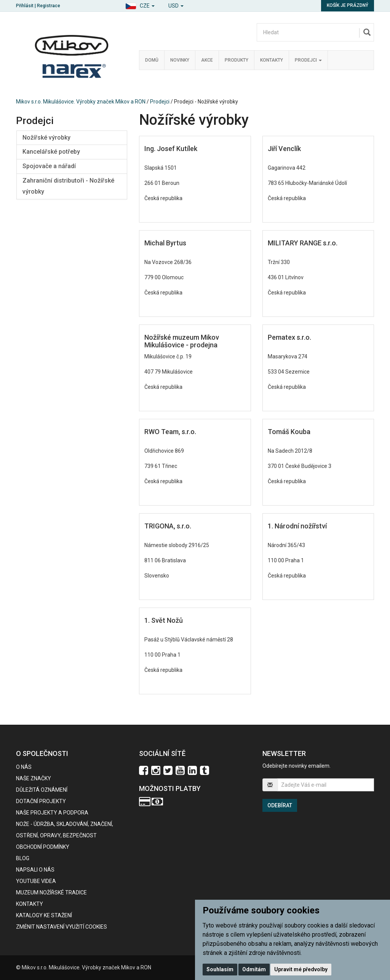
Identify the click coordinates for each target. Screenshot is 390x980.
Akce (207, 60)
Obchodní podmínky (43, 847)
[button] (140, 5)
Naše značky (34, 778)
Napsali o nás (35, 870)
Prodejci (160, 102)
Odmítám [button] (254, 969)
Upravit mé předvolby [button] (301, 969)
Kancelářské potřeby (51, 152)
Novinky (180, 60)
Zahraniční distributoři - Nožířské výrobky (68, 186)
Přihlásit (25, 6)
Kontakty (272, 60)
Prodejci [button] (308, 60)
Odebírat (280, 805)
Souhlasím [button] (220, 969)
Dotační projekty (41, 801)
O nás (24, 767)
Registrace (49, 6)
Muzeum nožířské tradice (51, 892)
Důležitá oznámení (42, 790)
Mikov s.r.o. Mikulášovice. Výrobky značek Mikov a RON (81, 102)
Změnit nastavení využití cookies (62, 927)
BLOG (23, 858)
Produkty (237, 60)
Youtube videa (36, 881)
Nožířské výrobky (46, 138)
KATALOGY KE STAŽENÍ (44, 915)
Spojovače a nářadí (49, 166)
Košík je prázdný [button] (348, 5)
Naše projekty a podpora (52, 813)
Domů (152, 60)
